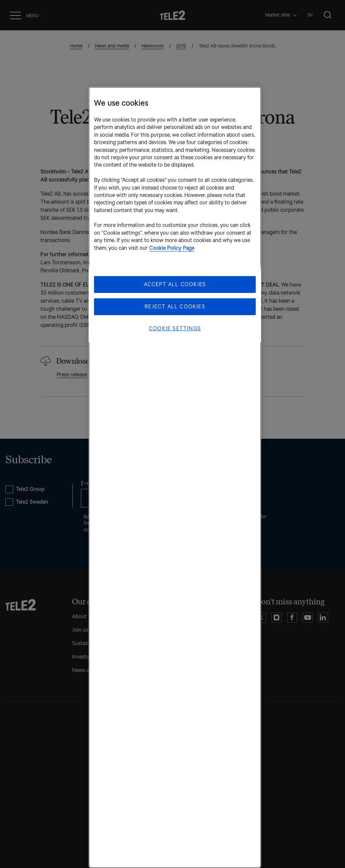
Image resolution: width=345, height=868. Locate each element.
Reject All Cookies (175, 307)
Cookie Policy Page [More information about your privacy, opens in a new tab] (172, 248)
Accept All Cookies (175, 284)
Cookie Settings (175, 328)
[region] (175, 477)
